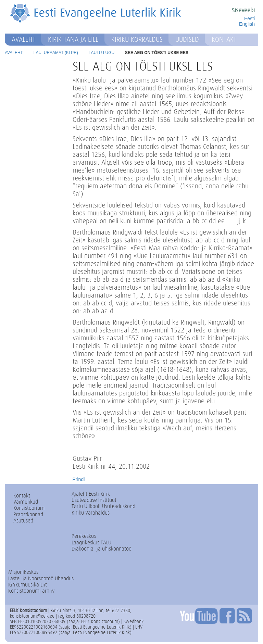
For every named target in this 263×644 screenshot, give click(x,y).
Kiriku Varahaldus (91, 513)
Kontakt (224, 39)
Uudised (187, 39)
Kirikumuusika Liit (28, 585)
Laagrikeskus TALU (91, 542)
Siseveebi (243, 10)
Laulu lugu (102, 53)
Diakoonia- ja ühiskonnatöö (102, 549)
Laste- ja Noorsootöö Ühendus (41, 578)
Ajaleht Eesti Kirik (91, 494)
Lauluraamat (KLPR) (56, 53)
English (247, 24)
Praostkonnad (28, 514)
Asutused (23, 521)
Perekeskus (84, 536)
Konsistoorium (29, 508)
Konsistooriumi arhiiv (32, 591)
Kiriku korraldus (137, 39)
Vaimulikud (26, 502)
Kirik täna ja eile (73, 39)
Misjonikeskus (23, 572)
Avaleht (23, 39)
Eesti (249, 18)
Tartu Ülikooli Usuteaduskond (103, 506)
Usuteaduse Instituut (94, 500)
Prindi (79, 479)
